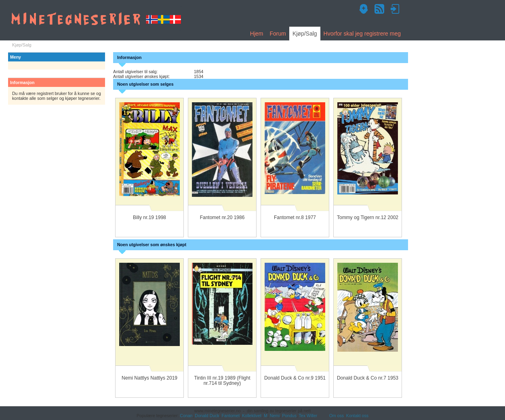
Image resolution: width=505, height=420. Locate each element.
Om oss (337, 416)
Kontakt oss (357, 416)
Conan (186, 416)
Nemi (275, 416)
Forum (278, 34)
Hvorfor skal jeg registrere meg (362, 34)
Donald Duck (207, 416)
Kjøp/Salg (305, 34)
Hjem (257, 34)
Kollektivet (252, 416)
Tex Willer (308, 416)
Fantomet (231, 416)
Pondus (289, 416)
